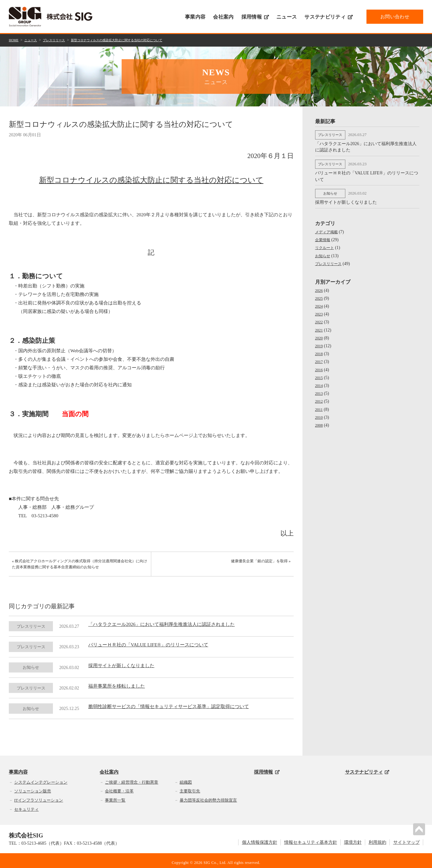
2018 (320, 350)
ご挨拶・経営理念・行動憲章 (132, 778)
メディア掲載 (328, 228)
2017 (320, 357)
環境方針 (353, 838)
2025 (320, 294)
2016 (320, 365)
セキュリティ (26, 805)
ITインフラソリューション (39, 796)
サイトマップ (406, 838)
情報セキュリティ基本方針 (311, 838)
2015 (320, 374)
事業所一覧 (115, 796)
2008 (320, 421)
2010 (320, 413)
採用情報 (255, 17)
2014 (320, 381)
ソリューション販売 (33, 787)
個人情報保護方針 (260, 838)
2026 (320, 286)
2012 (320, 397)
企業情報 (324, 236)
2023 (320, 310)
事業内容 (195, 17)
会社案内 (223, 17)
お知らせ (324, 251)
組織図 (186, 778)
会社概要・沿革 (119, 787)
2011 (319, 405)
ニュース (287, 17)
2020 (320, 334)
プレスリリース (60, 40)
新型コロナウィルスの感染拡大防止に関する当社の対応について (134, 40)
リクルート (326, 244)
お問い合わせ (395, 16)
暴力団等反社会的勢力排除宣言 (208, 796)
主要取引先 (190, 787)
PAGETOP (421, 828)
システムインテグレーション (41, 778)
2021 (320, 326)
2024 (320, 302)
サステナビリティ (328, 17)
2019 (320, 342)
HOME (14, 40)
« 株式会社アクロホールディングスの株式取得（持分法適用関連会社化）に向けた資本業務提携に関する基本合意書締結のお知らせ (77, 566)
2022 (320, 318)
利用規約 (377, 838)
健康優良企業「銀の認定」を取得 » (259, 563)
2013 (320, 389)
